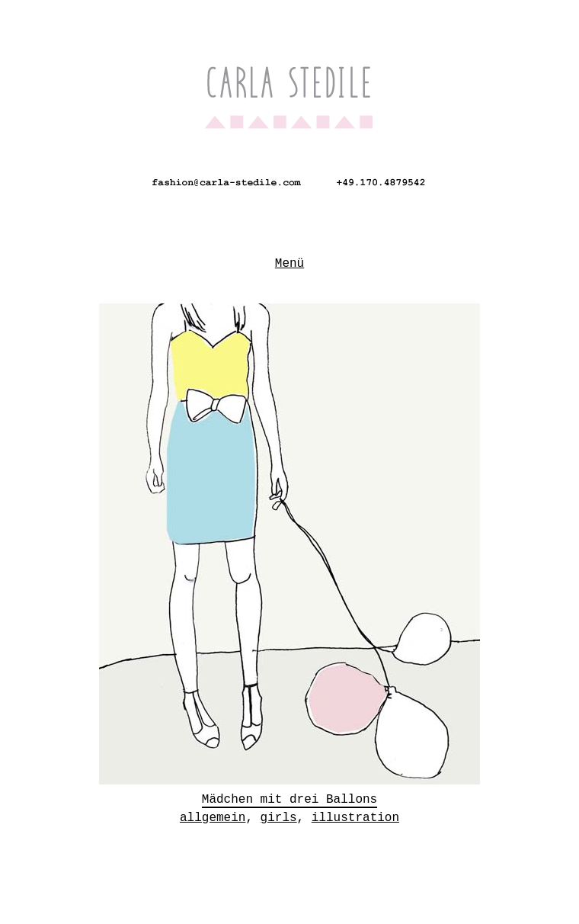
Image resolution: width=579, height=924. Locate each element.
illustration (355, 813)
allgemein (213, 813)
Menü (289, 261)
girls (279, 813)
